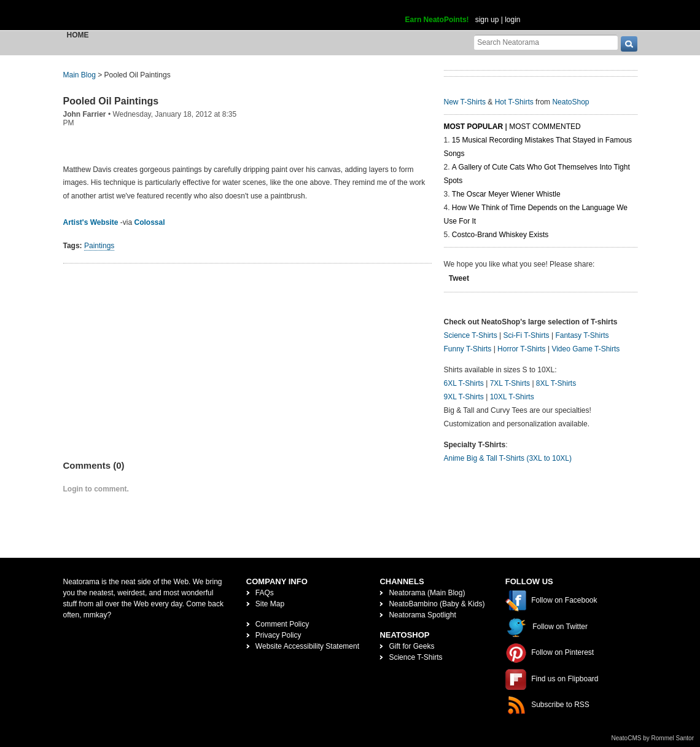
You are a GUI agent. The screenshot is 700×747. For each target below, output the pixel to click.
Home (78, 35)
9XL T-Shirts (464, 397)
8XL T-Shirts (556, 383)
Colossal (150, 222)
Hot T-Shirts (514, 102)
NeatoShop (570, 102)
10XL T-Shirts (512, 397)
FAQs (265, 593)
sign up (487, 20)
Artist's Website (91, 222)
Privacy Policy (278, 635)
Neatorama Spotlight (422, 615)
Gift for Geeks (411, 646)
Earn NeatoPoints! (437, 20)
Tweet (459, 278)
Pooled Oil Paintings (111, 101)
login (512, 20)
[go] (629, 44)
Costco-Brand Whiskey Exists (500, 235)
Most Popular (474, 127)
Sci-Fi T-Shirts (526, 335)
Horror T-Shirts (521, 349)
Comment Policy (282, 624)
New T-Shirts (465, 102)
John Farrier (85, 114)
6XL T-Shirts (464, 383)
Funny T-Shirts (468, 349)
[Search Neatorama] (546, 42)
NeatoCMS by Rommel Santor (653, 738)
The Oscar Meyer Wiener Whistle (506, 194)
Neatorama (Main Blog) (427, 593)
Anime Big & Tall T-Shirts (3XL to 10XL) (508, 458)
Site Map (270, 604)
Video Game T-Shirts (585, 349)
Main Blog (80, 75)
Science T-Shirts (471, 335)
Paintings (99, 246)
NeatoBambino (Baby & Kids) (437, 604)
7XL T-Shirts (510, 383)
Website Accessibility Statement (307, 646)
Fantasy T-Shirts (582, 335)
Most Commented (545, 127)
